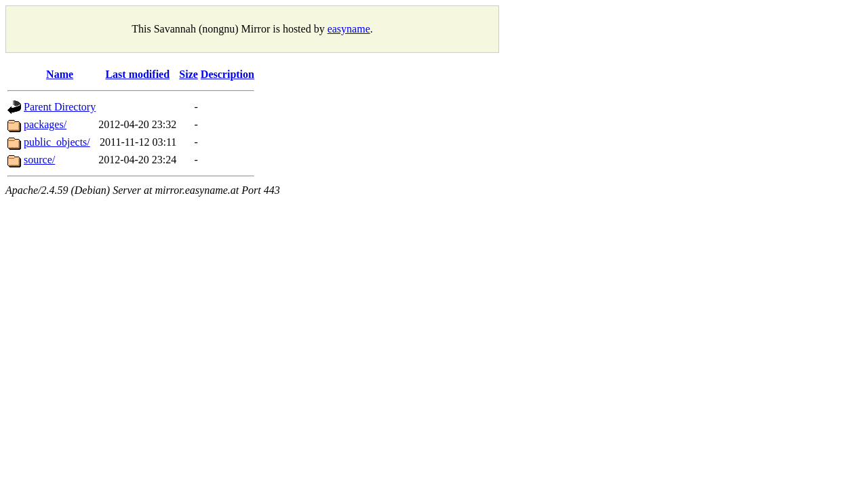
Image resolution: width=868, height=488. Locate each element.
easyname (349, 29)
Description (228, 74)
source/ (39, 160)
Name (60, 74)
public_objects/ (57, 142)
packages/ (45, 124)
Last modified (137, 74)
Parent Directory (60, 107)
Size (189, 74)
